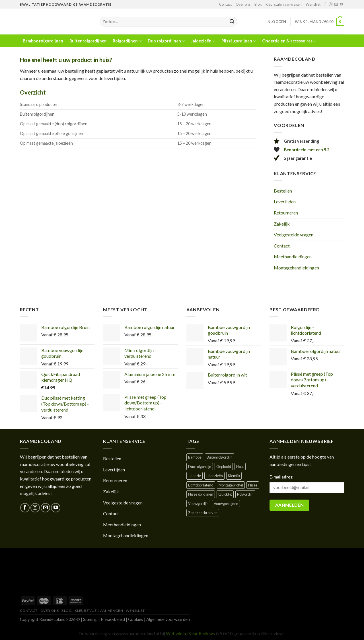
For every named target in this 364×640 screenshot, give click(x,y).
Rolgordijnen (127, 41)
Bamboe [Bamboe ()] (195, 457)
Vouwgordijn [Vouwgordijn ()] (198, 504)
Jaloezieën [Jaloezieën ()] (214, 476)
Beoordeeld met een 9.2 (307, 150)
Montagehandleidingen (296, 268)
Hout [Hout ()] (240, 467)
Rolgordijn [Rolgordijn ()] (245, 494)
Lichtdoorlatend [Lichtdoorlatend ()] (201, 485)
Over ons (243, 4)
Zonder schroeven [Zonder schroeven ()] (203, 513)
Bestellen (283, 191)
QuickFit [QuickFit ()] (225, 494)
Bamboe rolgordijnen (43, 41)
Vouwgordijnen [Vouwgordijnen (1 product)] (226, 504)
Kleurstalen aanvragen (284, 4)
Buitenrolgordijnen (88, 41)
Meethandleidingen (293, 256)
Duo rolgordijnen (166, 41)
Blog (258, 4)
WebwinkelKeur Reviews (190, 633)
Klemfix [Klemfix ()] (234, 476)
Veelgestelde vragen (294, 235)
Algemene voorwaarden (168, 619)
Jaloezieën (203, 41)
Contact (225, 4)
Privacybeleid (113, 619)
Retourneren (286, 213)
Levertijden (285, 202)
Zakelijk (282, 224)
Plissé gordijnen (239, 41)
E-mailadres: (281, 477)
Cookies (136, 619)
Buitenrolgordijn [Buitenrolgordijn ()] (220, 457)
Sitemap (90, 619)
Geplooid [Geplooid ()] (224, 467)
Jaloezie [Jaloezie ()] (195, 476)
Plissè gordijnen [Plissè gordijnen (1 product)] (201, 494)
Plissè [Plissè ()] (253, 485)
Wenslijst (313, 4)
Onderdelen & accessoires (289, 41)
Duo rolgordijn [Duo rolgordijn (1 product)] (200, 467)
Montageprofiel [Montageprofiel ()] (231, 485)
